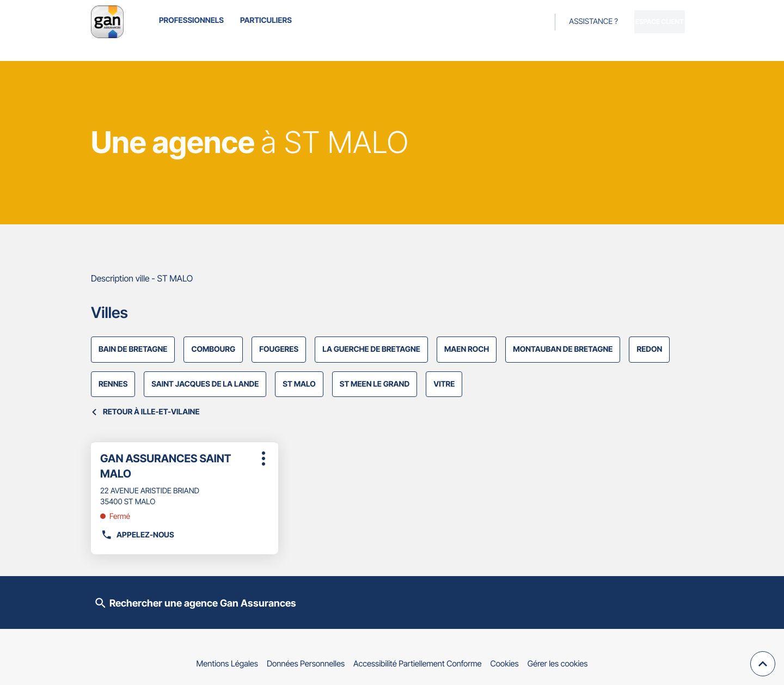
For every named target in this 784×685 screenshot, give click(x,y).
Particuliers (266, 20)
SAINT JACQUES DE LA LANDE (205, 384)
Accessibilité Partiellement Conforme (418, 663)
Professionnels (191, 20)
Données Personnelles (306, 663)
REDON (649, 349)
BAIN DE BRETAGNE (133, 349)
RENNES (113, 384)
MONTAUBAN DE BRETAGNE (563, 349)
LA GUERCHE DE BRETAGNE (371, 349)
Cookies (505, 663)
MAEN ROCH (467, 349)
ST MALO (299, 384)
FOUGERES (279, 349)
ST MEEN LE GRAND (375, 384)
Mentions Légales (227, 663)
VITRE (444, 384)
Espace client (644, 22)
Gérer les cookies (558, 663)
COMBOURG (213, 349)
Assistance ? (563, 22)
